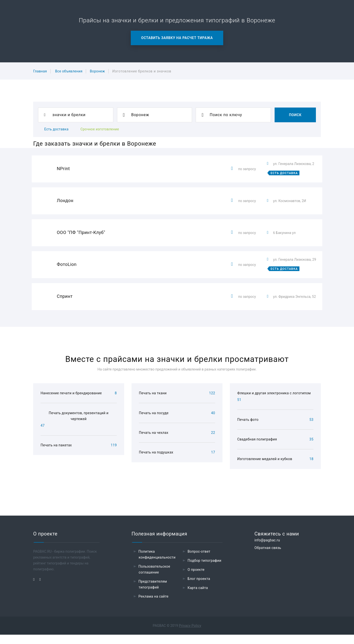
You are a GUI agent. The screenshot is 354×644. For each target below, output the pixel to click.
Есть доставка (56, 129)
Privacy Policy (190, 635)
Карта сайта (198, 597)
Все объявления (69, 71)
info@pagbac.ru (267, 549)
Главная (40, 71)
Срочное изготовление (100, 129)
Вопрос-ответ (199, 561)
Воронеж (97, 71)
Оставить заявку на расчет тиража (177, 38)
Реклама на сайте (153, 606)
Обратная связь (268, 557)
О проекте (196, 579)
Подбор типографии (205, 570)
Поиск (295, 115)
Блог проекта (199, 588)
